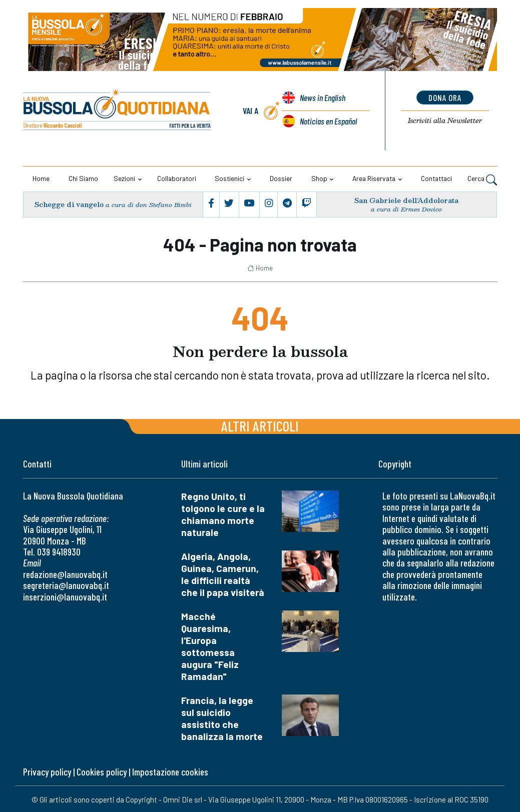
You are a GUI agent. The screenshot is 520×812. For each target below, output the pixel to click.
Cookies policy (102, 772)
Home (41, 178)
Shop (319, 178)
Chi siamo (83, 178)
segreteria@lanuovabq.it (66, 585)
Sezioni (124, 178)
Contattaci (436, 178)
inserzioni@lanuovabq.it (65, 596)
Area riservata (374, 178)
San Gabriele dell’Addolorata (407, 200)
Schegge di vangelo (69, 204)
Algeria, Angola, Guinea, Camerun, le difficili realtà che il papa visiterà (223, 574)
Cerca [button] (482, 179)
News (322, 98)
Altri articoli (260, 426)
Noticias (328, 121)
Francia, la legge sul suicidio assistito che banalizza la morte (222, 718)
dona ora (445, 97)
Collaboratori (177, 178)
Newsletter (445, 121)
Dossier (281, 178)
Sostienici (229, 178)
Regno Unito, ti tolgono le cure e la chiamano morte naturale (223, 514)
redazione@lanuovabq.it (65, 574)
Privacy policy (47, 772)
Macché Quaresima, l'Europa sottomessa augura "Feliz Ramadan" (210, 646)
